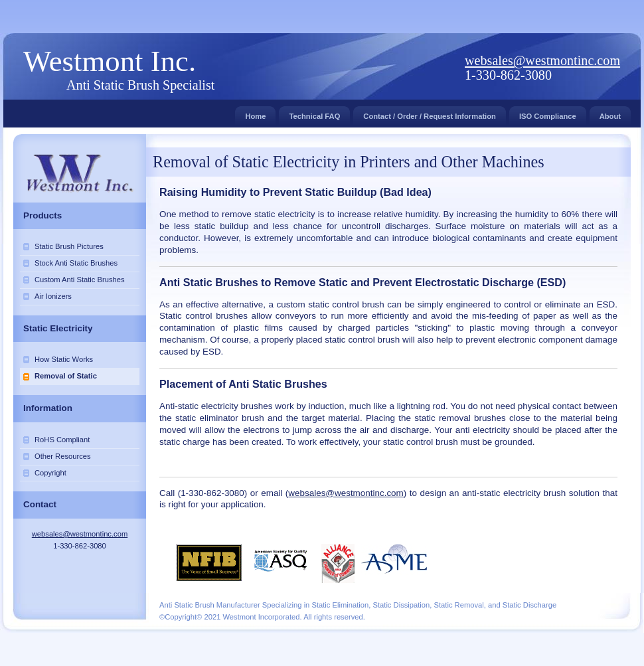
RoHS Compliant (62, 440)
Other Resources (63, 456)
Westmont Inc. (110, 61)
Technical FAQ (314, 113)
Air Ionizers (53, 296)
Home (255, 113)
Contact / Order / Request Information (430, 113)
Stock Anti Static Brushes (76, 263)
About (610, 113)
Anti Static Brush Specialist (140, 85)
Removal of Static (66, 376)
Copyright (50, 473)
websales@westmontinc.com (542, 60)
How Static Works (64, 359)
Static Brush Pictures (69, 246)
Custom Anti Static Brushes (80, 280)
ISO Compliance (548, 113)
